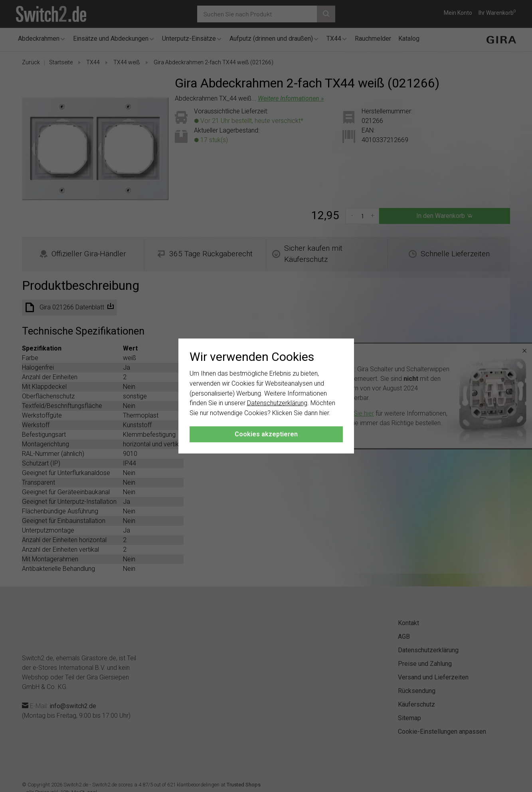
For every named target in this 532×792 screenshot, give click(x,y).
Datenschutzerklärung (277, 403)
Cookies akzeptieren (266, 434)
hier (324, 413)
